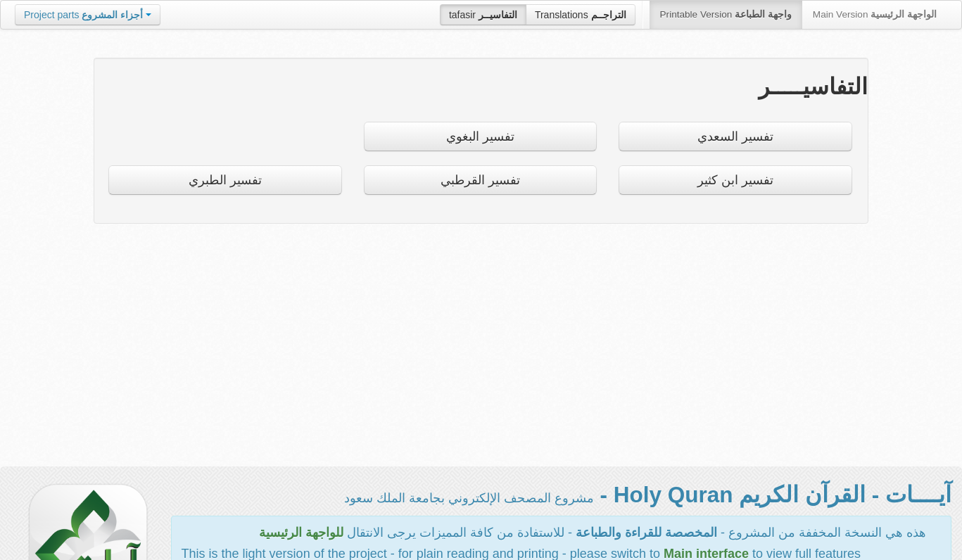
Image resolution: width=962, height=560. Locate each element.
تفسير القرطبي (480, 180)
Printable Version (726, 14)
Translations (581, 15)
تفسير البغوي (480, 136)
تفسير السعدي (735, 136)
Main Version (875, 14)
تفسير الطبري (225, 180)
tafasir (483, 15)
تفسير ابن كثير (735, 180)
